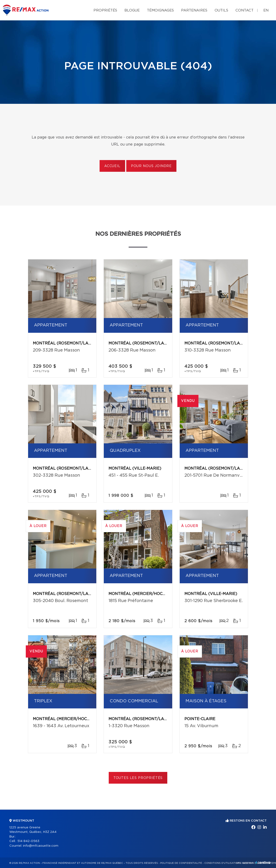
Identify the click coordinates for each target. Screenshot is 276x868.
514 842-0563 (28, 841)
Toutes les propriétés (138, 778)
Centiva (263, 862)
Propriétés (105, 10)
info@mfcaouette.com (41, 846)
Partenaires (194, 10)
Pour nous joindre (151, 166)
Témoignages (160, 10)
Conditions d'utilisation (222, 863)
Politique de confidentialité (181, 863)
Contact (244, 10)
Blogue (132, 10)
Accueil (112, 166)
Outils (221, 10)
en (266, 10)
